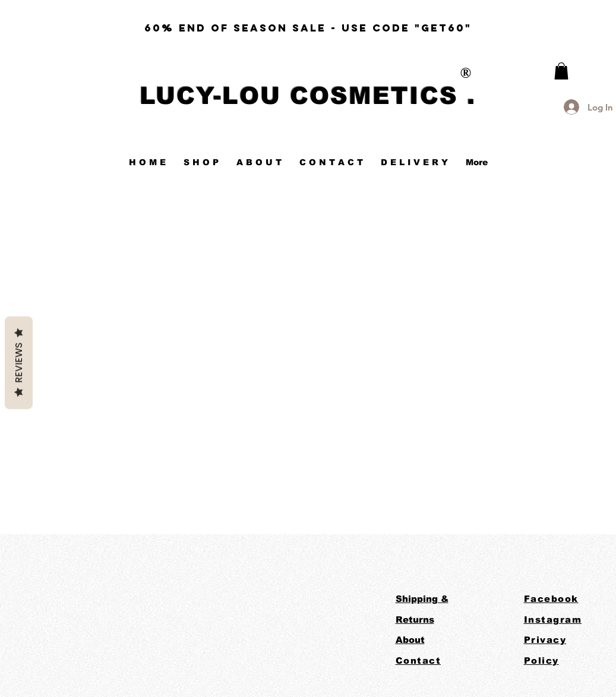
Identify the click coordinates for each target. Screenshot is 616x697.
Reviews (19, 362)
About (410, 640)
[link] (561, 71)
